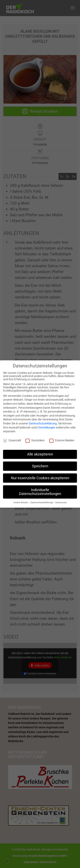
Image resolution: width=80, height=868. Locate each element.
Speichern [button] (40, 463)
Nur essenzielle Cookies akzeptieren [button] (40, 475)
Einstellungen (47, 424)
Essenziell (12, 437)
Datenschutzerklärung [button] (42, 499)
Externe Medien (62, 437)
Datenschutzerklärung (43, 420)
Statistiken (35, 437)
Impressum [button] (61, 499)
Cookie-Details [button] (21, 499)
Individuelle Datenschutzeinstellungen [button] (40, 489)
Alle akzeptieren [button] (40, 451)
